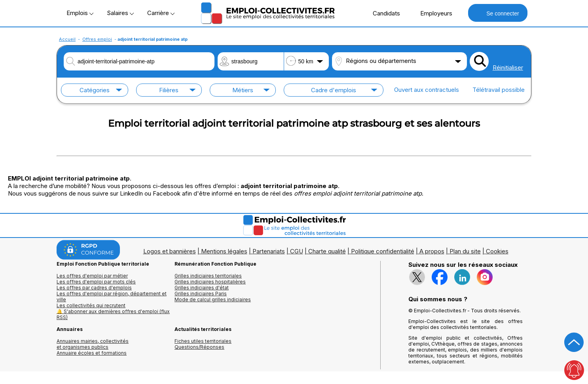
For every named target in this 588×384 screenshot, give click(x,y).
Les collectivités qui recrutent (91, 305)
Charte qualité (327, 251)
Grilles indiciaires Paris (201, 294)
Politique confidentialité (383, 251)
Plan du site (465, 251)
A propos (432, 251)
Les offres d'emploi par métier (92, 276)
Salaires (120, 13)
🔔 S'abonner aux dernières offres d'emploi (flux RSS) (113, 314)
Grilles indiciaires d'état (202, 288)
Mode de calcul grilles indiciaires (213, 299)
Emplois (80, 13)
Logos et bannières (170, 251)
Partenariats (269, 251)
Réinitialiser (508, 67)
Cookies (497, 251)
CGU (297, 251)
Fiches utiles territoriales (203, 341)
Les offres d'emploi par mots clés (96, 282)
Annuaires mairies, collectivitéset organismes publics (93, 344)
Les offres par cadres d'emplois (94, 288)
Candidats (382, 13)
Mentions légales (224, 251)
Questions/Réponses (199, 347)
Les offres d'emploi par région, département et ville (112, 297)
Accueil (67, 39)
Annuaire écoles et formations (92, 353)
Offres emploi (97, 39)
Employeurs (432, 13)
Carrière (161, 13)
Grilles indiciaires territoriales (208, 276)
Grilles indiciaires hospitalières (210, 282)
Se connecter (498, 13)
